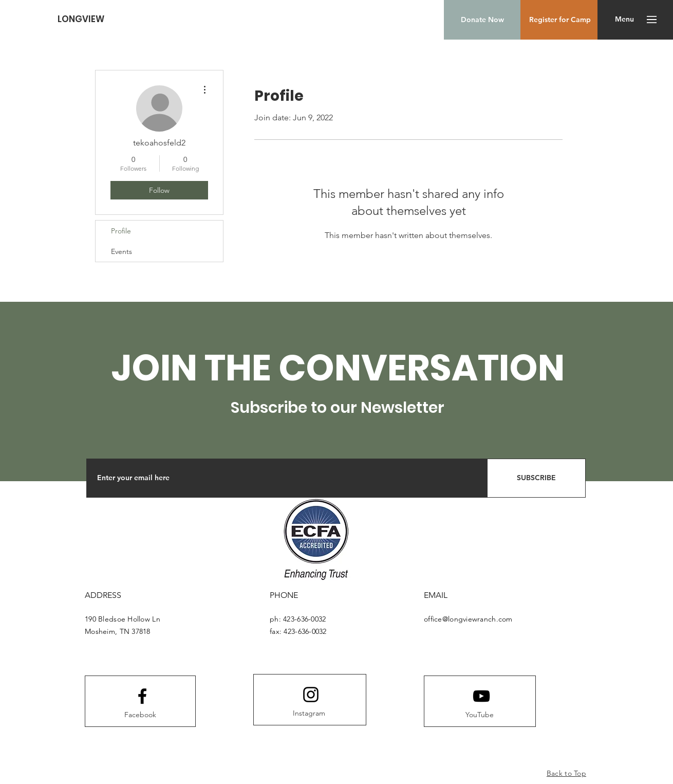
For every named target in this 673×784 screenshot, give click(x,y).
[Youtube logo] (481, 696)
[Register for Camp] (560, 20)
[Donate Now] (482, 20)
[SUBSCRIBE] (536, 478)
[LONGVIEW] (81, 19)
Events (121, 251)
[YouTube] (479, 715)
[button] (624, 20)
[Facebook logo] (142, 696)
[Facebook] (140, 715)
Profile (121, 231)
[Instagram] (309, 714)
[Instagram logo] (311, 695)
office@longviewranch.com (468, 619)
